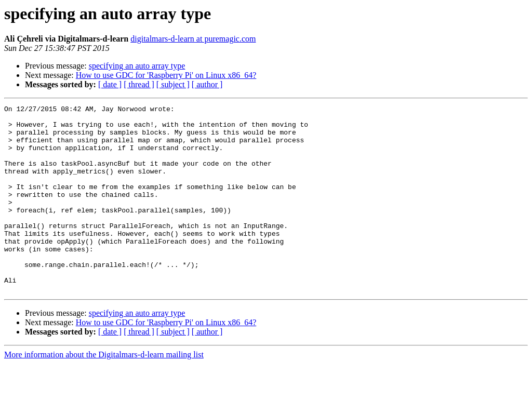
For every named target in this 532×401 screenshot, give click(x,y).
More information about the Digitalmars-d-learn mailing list (104, 392)
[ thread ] (139, 84)
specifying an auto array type (137, 66)
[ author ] (207, 84)
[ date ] (110, 84)
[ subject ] (173, 84)
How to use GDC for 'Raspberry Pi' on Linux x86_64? (166, 75)
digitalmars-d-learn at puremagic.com (193, 39)
